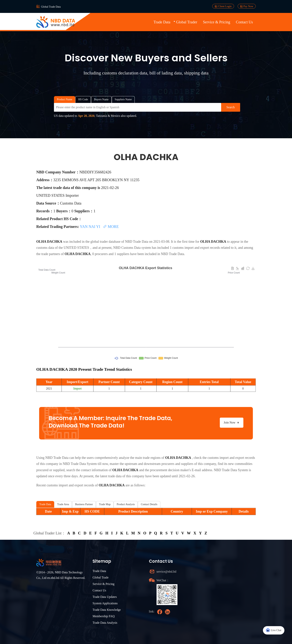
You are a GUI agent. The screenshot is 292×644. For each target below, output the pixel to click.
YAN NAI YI (90, 227)
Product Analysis (126, 504)
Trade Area (63, 504)
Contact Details (149, 504)
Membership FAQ (104, 616)
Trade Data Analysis (105, 623)
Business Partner (84, 504)
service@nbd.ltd (167, 572)
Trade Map (105, 504)
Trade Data (162, 22)
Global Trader (187, 22)
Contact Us (244, 22)
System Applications (105, 603)
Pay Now (247, 6)
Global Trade (100, 577)
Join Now (232, 423)
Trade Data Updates (105, 597)
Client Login (223, 6)
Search (231, 107)
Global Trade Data (51, 7)
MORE (111, 227)
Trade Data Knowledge (107, 610)
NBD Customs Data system (132, 248)
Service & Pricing (216, 22)
